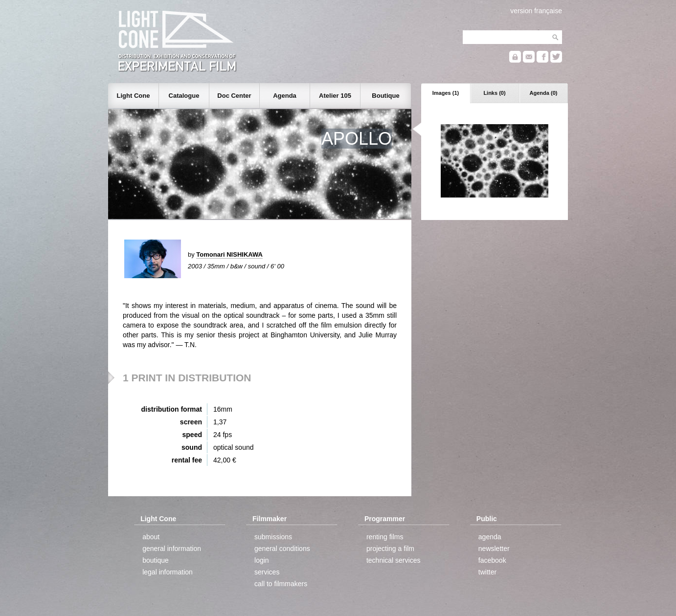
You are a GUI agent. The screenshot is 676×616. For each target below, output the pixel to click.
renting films (385, 537)
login (262, 560)
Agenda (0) (544, 93)
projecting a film (390, 549)
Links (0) (494, 93)
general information (172, 549)
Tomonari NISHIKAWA (229, 254)
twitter (487, 572)
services (267, 572)
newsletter (494, 549)
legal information (168, 572)
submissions (273, 537)
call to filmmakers (281, 584)
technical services (394, 560)
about (151, 537)
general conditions (282, 549)
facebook (492, 560)
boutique (156, 560)
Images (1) (446, 93)
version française (536, 11)
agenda (490, 537)
